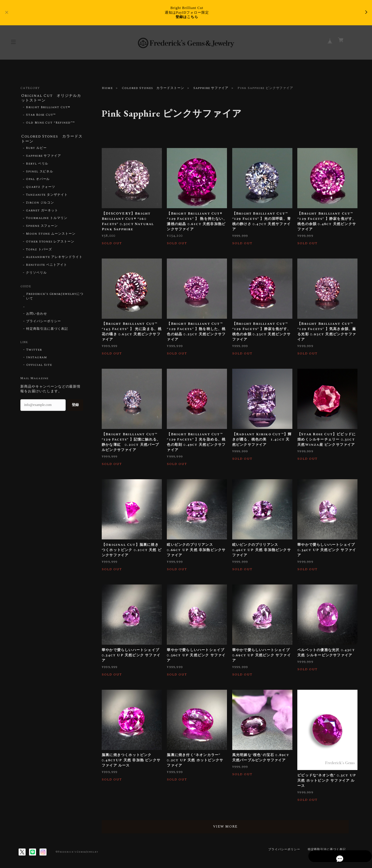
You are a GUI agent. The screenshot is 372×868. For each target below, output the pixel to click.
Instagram (37, 359)
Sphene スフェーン (42, 228)
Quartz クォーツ (41, 189)
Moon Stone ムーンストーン (51, 236)
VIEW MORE (230, 827)
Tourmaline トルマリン (47, 220)
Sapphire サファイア (211, 88)
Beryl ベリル (37, 166)
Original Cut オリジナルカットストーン (52, 98)
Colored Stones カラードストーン (153, 88)
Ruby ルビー (36, 150)
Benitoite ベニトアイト (46, 267)
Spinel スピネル (40, 174)
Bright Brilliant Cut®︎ (48, 108)
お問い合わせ (37, 316)
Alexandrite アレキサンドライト (54, 259)
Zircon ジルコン (40, 205)
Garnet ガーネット (42, 213)
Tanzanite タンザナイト (47, 197)
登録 (75, 407)
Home (107, 88)
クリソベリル (36, 275)
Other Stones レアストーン (50, 244)
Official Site (39, 367)
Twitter (34, 352)
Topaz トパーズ (39, 252)
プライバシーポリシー (44, 323)
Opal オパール (38, 181)
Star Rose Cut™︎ (41, 116)
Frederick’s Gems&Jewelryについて (55, 298)
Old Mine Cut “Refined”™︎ (50, 124)
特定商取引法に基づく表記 (47, 331)
